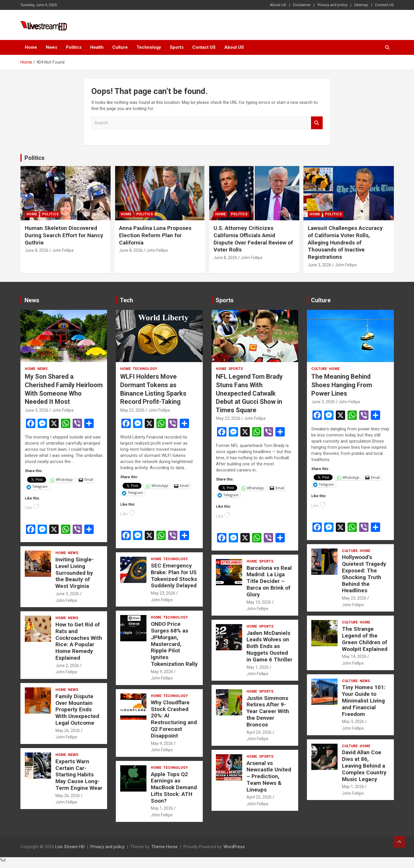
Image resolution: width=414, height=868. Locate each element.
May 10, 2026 (259, 602)
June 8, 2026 (37, 250)
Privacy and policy (332, 5)
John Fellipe (63, 250)
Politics (74, 47)
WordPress (234, 847)
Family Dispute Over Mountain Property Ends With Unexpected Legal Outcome (77, 710)
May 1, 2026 (162, 808)
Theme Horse (165, 847)
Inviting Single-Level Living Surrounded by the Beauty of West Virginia (75, 573)
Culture (120, 47)
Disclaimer (302, 5)
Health (97, 47)
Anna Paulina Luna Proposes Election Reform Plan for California (155, 235)
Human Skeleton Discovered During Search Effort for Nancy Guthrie (64, 235)
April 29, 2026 (259, 732)
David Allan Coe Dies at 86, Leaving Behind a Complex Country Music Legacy (364, 766)
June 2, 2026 (67, 666)
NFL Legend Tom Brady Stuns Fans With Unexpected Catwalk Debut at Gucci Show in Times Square (249, 393)
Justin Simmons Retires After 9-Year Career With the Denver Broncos (268, 711)
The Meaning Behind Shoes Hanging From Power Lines (342, 385)
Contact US (384, 5)
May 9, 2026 (162, 672)
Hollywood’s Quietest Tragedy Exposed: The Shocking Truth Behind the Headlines (364, 574)
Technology (149, 47)
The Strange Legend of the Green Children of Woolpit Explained (365, 639)
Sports (177, 47)
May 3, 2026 (353, 722)
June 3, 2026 (320, 265)
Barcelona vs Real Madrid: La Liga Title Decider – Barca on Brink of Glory (269, 581)
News (51, 47)
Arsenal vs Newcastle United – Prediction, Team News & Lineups (269, 776)
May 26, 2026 (68, 731)
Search (317, 123)
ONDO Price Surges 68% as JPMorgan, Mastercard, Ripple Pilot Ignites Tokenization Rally (174, 644)
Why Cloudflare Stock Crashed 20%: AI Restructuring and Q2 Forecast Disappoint (174, 719)
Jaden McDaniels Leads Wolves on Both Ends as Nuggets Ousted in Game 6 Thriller (269, 646)
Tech (126, 300)
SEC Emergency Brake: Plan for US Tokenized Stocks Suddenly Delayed (174, 576)
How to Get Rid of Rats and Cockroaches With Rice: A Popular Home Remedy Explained (79, 641)
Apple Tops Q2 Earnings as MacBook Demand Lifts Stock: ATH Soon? (174, 787)
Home (31, 47)
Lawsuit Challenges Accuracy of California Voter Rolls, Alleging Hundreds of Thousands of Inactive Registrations (345, 242)
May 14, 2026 (354, 656)
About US (278, 5)
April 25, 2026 (259, 797)
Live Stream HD (70, 847)
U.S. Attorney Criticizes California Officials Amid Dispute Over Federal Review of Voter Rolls (253, 239)
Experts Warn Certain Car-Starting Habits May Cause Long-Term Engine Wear (79, 775)
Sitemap (361, 5)
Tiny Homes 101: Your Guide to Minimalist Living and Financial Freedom (364, 701)
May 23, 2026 (132, 410)
